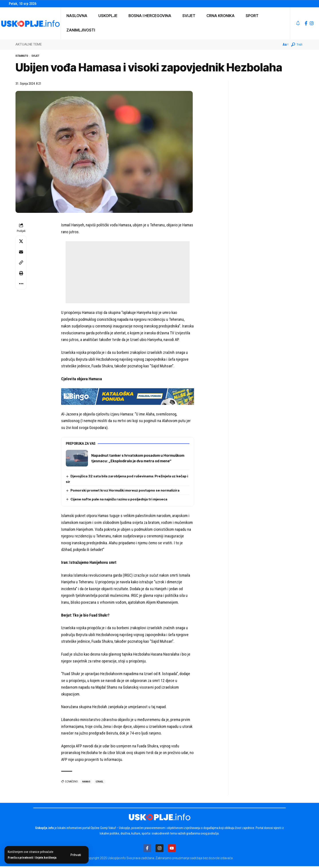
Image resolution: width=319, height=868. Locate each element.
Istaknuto (24, 57)
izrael (100, 783)
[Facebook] (306, 23)
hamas (86, 783)
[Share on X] (21, 243)
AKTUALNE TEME (29, 44)
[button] (76, 855)
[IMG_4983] (128, 397)
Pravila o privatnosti (21, 857)
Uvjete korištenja (49, 857)
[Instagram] (312, 23)
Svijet (42, 57)
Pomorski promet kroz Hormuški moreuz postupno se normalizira (127, 492)
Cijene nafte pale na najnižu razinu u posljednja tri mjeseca (121, 500)
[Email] (21, 253)
